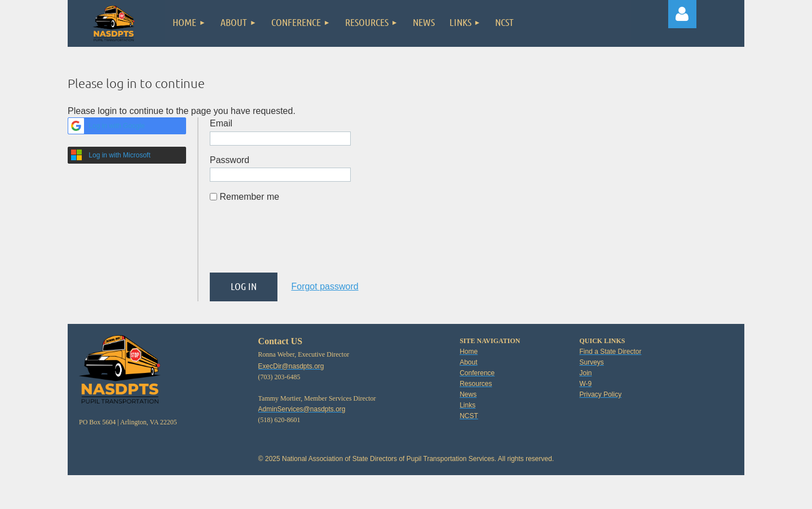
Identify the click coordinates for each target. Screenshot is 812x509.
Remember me (249, 197)
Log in (682, 14)
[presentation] (295, 242)
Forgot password (325, 286)
